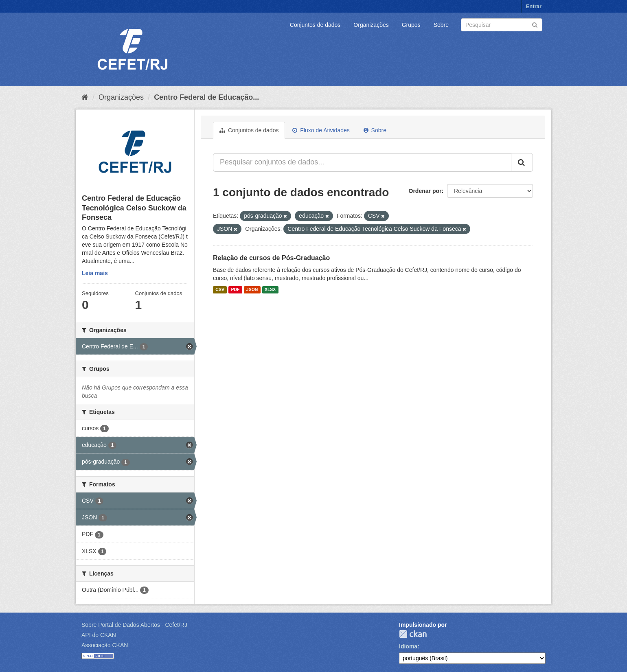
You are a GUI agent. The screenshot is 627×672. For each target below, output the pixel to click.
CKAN (413, 634)
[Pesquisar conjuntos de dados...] (362, 162)
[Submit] (535, 24)
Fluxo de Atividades (321, 130)
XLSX (270, 290)
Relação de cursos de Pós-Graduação (271, 258)
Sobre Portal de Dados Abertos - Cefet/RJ (134, 625)
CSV (220, 290)
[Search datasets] (502, 25)
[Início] (85, 97)
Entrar (534, 6)
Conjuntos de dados (315, 25)
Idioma (408, 646)
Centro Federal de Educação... (206, 97)
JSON (252, 290)
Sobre (441, 25)
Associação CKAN (105, 645)
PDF (235, 290)
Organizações (371, 25)
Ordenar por (425, 191)
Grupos (411, 25)
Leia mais (95, 273)
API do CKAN (99, 635)
